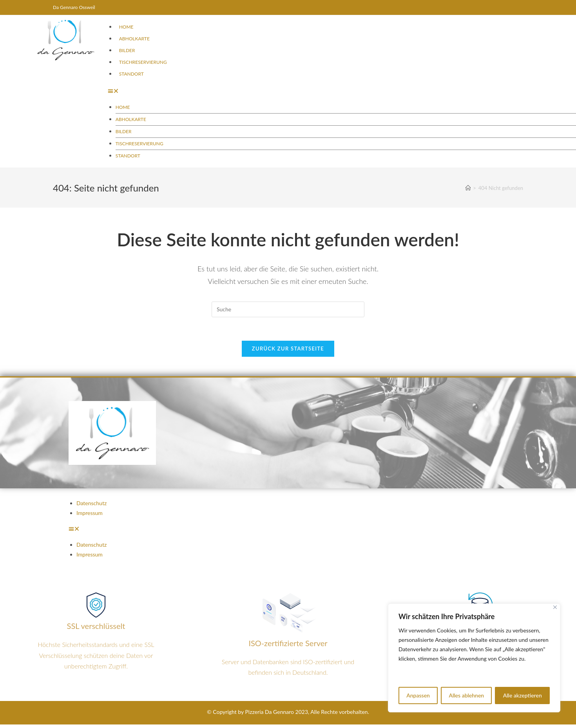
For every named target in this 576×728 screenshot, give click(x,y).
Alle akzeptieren (523, 695)
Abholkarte (134, 39)
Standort (131, 74)
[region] (474, 658)
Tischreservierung (143, 62)
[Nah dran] (555, 607)
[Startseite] (468, 188)
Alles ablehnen (466, 695)
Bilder (127, 50)
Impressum (90, 513)
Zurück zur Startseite (288, 349)
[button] (326, 91)
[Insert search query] (288, 309)
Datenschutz (91, 503)
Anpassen (418, 695)
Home (126, 27)
